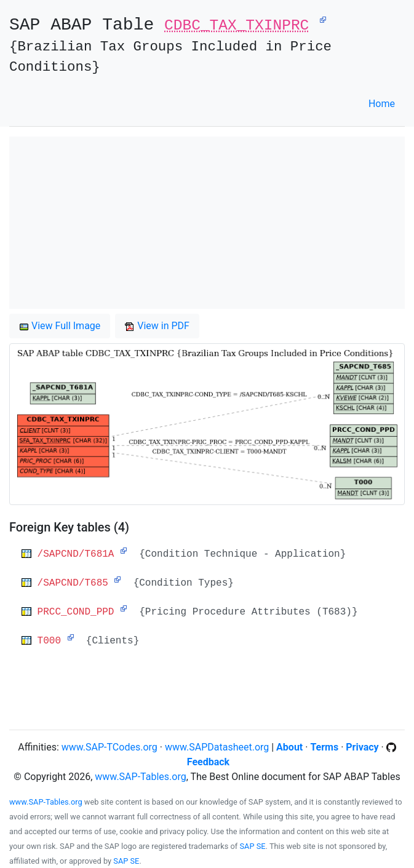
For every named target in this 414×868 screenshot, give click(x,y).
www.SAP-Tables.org (140, 777)
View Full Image (60, 326)
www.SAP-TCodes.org (109, 747)
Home (382, 104)
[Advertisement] (207, 223)
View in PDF (157, 326)
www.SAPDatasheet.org (217, 747)
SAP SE (253, 846)
